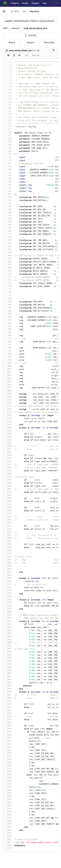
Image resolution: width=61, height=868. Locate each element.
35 (8, 166)
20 (8, 120)
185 (8, 627)
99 (8, 363)
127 (8, 449)
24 (8, 133)
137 (8, 480)
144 (8, 501)
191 (8, 646)
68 (8, 268)
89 (8, 332)
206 (8, 692)
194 (8, 655)
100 (8, 366)
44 (8, 194)
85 (8, 320)
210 (8, 704)
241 (8, 799)
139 (8, 486)
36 (8, 169)
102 (8, 372)
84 (8, 317)
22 (8, 126)
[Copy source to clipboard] (8, 55)
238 (8, 790)
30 (8, 151)
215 (8, 719)
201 (8, 676)
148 (8, 513)
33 (8, 160)
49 (8, 209)
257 (8, 848)
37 (8, 172)
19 (8, 117)
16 (8, 108)
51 (8, 215)
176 (8, 599)
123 (8, 437)
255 (8, 842)
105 (8, 381)
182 (8, 618)
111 (8, 400)
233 (8, 775)
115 (8, 412)
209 (8, 701)
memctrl (16, 28)
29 (8, 148)
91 (8, 338)
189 (8, 639)
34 (8, 163)
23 (8, 129)
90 (8, 335)
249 (8, 824)
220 (8, 735)
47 (8, 203)
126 (8, 446)
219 (8, 732)
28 (8, 145)
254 (8, 839)
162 (8, 556)
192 (8, 649)
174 (8, 593)
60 (8, 243)
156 (8, 538)
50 (8, 212)
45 (8, 197)
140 (8, 489)
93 (8, 344)
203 (8, 682)
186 (8, 630)
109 (8, 394)
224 (8, 747)
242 (8, 802)
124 (8, 440)
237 (8, 787)
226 (8, 753)
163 (8, 560)
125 (8, 443)
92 (8, 341)
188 (8, 636)
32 (8, 157)
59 (8, 240)
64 (8, 255)
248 (8, 821)
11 (8, 93)
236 (8, 784)
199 (8, 670)
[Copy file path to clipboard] (54, 50)
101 (8, 369)
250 (8, 827)
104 (8, 378)
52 (8, 219)
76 (8, 292)
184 (8, 624)
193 (8, 652)
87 (8, 326)
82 (8, 311)
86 (8, 323)
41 (8, 185)
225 (8, 750)
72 (8, 280)
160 (8, 550)
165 (8, 566)
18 (8, 114)
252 (8, 833)
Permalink (49, 43)
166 (8, 569)
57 (8, 234)
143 (8, 498)
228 (8, 759)
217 (8, 725)
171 (8, 584)
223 (8, 744)
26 (8, 139)
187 (8, 633)
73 (8, 283)
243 (8, 805)
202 (8, 679)
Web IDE (36, 55)
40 (8, 182)
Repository (34, 11)
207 (8, 695)
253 (8, 836)
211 (8, 707)
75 (8, 289)
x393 (5, 28)
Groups (25, 3)
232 (8, 772)
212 (8, 710)
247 (8, 818)
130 (8, 458)
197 (8, 664)
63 (8, 252)
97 (8, 357)
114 (8, 409)
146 (8, 507)
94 (8, 348)
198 (8, 667)
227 (8, 756)
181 (8, 615)
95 (8, 351)
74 (8, 286)
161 (8, 553)
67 (8, 265)
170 (8, 581)
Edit (27, 55)
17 (8, 111)
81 (8, 308)
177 (8, 603)
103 (8, 375)
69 (8, 271)
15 (8, 105)
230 (8, 765)
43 (8, 191)
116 (8, 415)
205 (8, 689)
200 (8, 673)
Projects (15, 3)
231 (8, 768)
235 (8, 781)
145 (8, 504)
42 (8, 188)
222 (8, 741)
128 (8, 452)
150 (8, 520)
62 (8, 249)
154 (8, 532)
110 (8, 397)
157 (8, 541)
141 (8, 492)
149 (8, 517)
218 (8, 729)
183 (8, 621)
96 (8, 354)
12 (8, 96)
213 (8, 713)
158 (8, 544)
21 (8, 123)
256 (8, 845)
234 (8, 778)
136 (8, 477)
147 (8, 510)
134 (8, 470)
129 (8, 455)
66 (8, 262)
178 (8, 606)
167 (8, 572)
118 (8, 421)
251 (8, 830)
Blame (12, 43)
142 (8, 495)
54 (8, 225)
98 (8, 360)
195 (8, 658)
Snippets (35, 3)
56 (8, 231)
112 (8, 403)
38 (8, 176)
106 (8, 384)
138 (8, 483)
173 (8, 590)
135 (8, 474)
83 (8, 314)
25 (8, 136)
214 (8, 716)
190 (8, 643)
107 (8, 388)
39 (8, 179)
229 (8, 762)
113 (8, 406)
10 (8, 90)
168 (8, 575)
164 (8, 563)
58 (8, 237)
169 (8, 578)
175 (8, 596)
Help (44, 3)
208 (8, 698)
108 (8, 391)
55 (8, 228)
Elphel (15, 11)
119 (8, 424)
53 (8, 222)
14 (8, 102)
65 (8, 258)
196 (8, 661)
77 (8, 295)
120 (8, 427)
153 (8, 529)
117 (8, 418)
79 (8, 301)
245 (8, 811)
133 (8, 467)
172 (8, 587)
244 (8, 808)
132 (8, 464)
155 (8, 535)
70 (8, 274)
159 (8, 547)
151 (8, 523)
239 (8, 793)
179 (8, 609)
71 (8, 277)
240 (8, 796)
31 (8, 154)
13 (8, 99)
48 (8, 206)
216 (8, 722)
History (30, 43)
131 (8, 461)
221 (8, 738)
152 (8, 526)
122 (8, 434)
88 (8, 329)
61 (8, 246)
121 (8, 431)
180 (8, 612)
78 (8, 298)
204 (8, 686)
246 (8, 815)
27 (8, 142)
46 (8, 200)
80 (8, 305)
